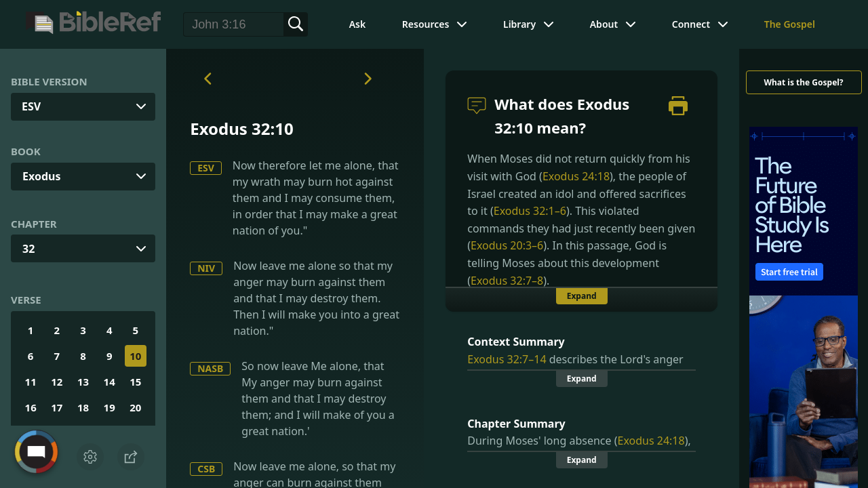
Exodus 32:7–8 (507, 281)
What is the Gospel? (803, 82)
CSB (206, 469)
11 (31, 382)
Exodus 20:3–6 (507, 245)
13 (83, 382)
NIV (206, 268)
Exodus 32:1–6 (530, 211)
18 (83, 407)
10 (135, 356)
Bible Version (49, 81)
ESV (206, 168)
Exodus (41, 176)
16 (31, 407)
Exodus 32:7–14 (507, 359)
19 (110, 407)
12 (57, 382)
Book (26, 151)
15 (135, 382)
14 (110, 382)
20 (135, 407)
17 (57, 407)
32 (28, 249)
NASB (210, 368)
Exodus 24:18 (576, 176)
